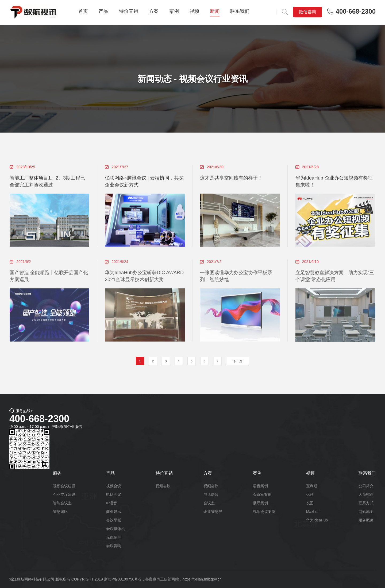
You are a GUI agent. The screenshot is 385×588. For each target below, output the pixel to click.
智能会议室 (62, 503)
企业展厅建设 (64, 494)
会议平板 (114, 520)
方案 (154, 11)
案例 (174, 11)
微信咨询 (307, 12)
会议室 (209, 503)
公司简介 (366, 486)
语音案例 (260, 486)
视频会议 (114, 486)
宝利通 (312, 486)
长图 (310, 503)
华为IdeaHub (317, 520)
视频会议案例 (264, 512)
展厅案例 (260, 503)
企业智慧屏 (213, 512)
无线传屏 (114, 537)
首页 (83, 11)
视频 (194, 11)
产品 (103, 11)
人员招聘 (366, 494)
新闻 (215, 11)
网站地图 (366, 512)
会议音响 (114, 546)
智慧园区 (60, 512)
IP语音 (112, 503)
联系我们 (240, 11)
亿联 (310, 494)
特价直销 (129, 11)
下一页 (227, 361)
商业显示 (114, 512)
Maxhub (313, 512)
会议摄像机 (115, 529)
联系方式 (366, 503)
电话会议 (114, 494)
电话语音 (211, 494)
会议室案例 (262, 494)
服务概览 (366, 520)
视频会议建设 (64, 486)
